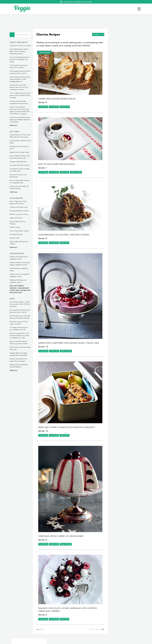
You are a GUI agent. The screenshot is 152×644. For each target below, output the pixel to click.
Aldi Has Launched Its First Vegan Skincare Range (19, 360)
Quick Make (65, 421)
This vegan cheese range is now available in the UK (20, 329)
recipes (75, 631)
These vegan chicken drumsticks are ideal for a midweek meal (123, 264)
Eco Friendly (54, 104)
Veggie (113, 69)
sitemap (95, 634)
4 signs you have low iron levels (21, 45)
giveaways (96, 631)
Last (99, 607)
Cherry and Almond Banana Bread (57, 96)
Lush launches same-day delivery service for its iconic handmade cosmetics (20, 87)
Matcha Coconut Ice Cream (20, 214)
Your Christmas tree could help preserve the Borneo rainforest (20, 317)
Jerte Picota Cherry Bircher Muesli (57, 159)
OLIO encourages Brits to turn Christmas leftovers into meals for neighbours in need (20, 336)
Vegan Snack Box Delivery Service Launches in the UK (19, 342)
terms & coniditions (108, 634)
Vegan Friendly (76, 167)
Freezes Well (65, 104)
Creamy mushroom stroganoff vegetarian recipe (20, 275)
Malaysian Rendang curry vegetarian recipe (19, 281)
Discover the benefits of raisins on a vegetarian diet (20, 182)
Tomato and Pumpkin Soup (19, 207)
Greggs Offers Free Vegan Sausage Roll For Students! (19, 354)
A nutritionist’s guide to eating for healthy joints (20, 170)
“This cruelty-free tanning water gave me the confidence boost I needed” (21, 95)
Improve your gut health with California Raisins (20, 187)
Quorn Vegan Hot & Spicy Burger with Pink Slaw (19, 202)
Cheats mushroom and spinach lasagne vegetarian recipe (21, 264)
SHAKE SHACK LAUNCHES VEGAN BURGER (19, 366)
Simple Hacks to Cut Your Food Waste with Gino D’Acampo (21, 136)
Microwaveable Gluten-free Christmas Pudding (64, 226)
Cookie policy (70, 634)
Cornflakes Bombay (17, 234)
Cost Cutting (44, 104)
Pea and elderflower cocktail (20, 211)
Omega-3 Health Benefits (19, 162)
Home (67, 631)
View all (14, 125)
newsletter (108, 631)
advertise (120, 631)
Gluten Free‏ (65, 167)
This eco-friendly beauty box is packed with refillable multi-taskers (20, 59)
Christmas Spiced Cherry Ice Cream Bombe (61, 516)
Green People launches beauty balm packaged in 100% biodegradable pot (21, 79)
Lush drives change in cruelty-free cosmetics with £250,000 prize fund (20, 304)
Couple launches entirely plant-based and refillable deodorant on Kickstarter (21, 120)
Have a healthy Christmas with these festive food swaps (20, 157)
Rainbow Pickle (15, 238)
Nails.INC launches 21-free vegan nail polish (19, 323)
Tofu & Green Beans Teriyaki (20, 231)
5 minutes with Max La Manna (20, 165)
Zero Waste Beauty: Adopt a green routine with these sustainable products (20, 51)
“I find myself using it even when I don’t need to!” (19, 66)
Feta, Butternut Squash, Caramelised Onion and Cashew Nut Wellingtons (21, 289)
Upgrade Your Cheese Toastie (20, 152)
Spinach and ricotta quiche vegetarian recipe (19, 258)
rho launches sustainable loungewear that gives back (19, 102)
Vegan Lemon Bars (17, 218)
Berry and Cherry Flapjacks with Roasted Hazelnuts (67, 413)
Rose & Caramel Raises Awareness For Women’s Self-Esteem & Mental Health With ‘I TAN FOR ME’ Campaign (21, 110)
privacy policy (84, 634)
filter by (95, 34)
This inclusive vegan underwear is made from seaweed (123, 303)
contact (85, 631)
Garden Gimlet (15, 227)
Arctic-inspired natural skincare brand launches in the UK (21, 72)
